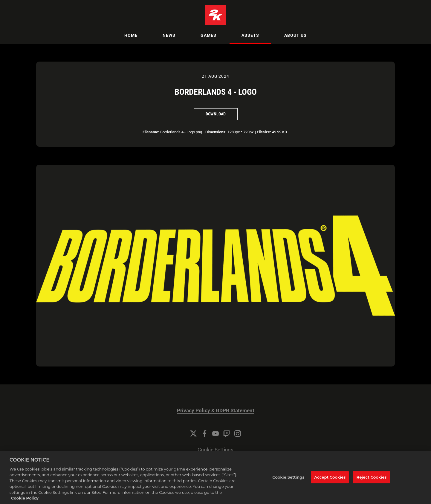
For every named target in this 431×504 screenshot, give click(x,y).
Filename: (151, 132)
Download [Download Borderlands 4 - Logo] (216, 114)
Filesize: (264, 132)
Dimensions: (216, 132)
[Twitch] (227, 433)
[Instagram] (238, 433)
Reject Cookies (372, 485)
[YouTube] (215, 433)
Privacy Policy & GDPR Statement (216, 411)
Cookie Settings (215, 450)
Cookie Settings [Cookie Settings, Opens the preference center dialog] (288, 485)
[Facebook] (204, 433)
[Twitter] (193, 433)
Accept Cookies (330, 485)
